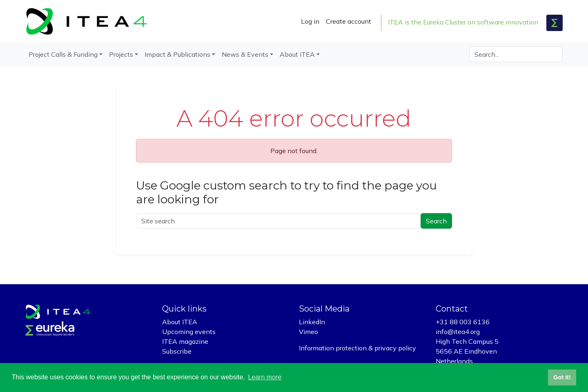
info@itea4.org (458, 332)
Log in (310, 21)
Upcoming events (189, 332)
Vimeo (308, 332)
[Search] (516, 54)
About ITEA (180, 322)
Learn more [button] (265, 377)
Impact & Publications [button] (177, 54)
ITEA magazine (185, 341)
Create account (349, 21)
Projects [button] (121, 54)
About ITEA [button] (297, 54)
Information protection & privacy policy (357, 348)
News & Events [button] (245, 54)
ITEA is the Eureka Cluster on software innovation (463, 22)
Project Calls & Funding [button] (63, 54)
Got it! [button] (562, 377)
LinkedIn (312, 322)
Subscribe (177, 351)
